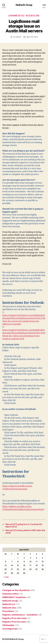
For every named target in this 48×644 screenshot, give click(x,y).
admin (19, 37)
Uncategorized (10, 629)
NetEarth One (33, 15)
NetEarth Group (24, 5)
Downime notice (17, 15)
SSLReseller (8, 625)
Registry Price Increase (14, 622)
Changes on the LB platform (16, 590)
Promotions (8, 611)
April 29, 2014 (32, 37)
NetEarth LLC (9, 604)
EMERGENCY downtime (14, 597)
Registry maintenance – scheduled (20, 615)
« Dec (6, 577)
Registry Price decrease (14, 618)
